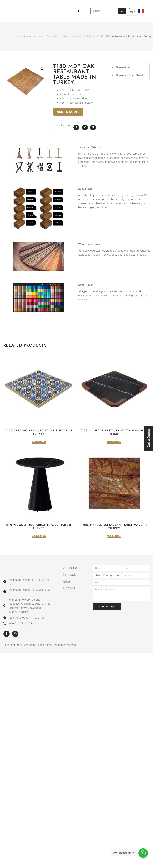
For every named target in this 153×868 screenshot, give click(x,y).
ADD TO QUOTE (68, 112)
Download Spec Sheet (129, 75)
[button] (42, 69)
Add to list (39, 442)
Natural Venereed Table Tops (79, 37)
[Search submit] (122, 11)
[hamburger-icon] (79, 11)
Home (20, 37)
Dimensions (123, 67)
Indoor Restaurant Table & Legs (43, 37)
